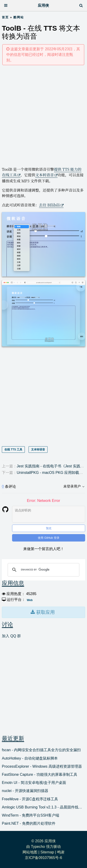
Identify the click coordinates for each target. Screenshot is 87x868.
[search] (43, 570)
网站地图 (30, 852)
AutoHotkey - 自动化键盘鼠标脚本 (30, 758)
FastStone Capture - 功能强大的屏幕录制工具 (40, 775)
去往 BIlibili (49, 205)
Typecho (38, 847)
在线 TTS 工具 (13, 450)
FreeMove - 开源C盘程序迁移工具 (30, 799)
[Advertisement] (43, 116)
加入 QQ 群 (11, 636)
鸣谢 (61, 852)
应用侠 (43, 5)
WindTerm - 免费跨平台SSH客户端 (31, 815)
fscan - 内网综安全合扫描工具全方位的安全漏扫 (41, 750)
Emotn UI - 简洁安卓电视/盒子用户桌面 (34, 783)
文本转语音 (45, 175)
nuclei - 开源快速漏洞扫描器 (25, 791)
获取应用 (45, 612)
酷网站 (19, 17)
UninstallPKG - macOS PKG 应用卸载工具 (52, 473)
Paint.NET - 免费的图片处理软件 (29, 823)
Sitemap (47, 852)
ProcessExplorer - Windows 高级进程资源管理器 (42, 766)
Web (30, 600)
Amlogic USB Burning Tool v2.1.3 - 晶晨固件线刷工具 (43, 807)
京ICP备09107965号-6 (43, 858)
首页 (5, 17)
